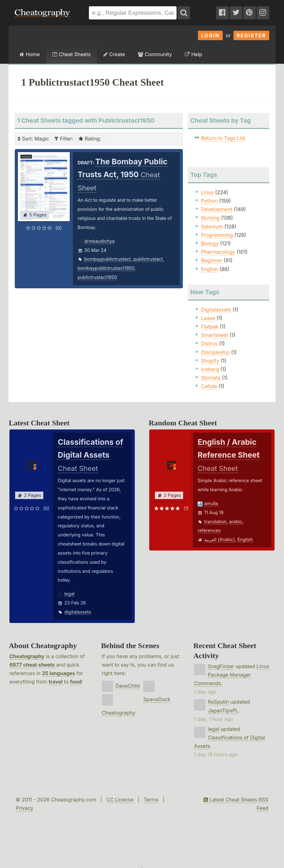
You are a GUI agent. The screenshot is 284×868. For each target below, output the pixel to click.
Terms (151, 800)
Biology (210, 243)
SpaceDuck (157, 699)
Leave (208, 318)
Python (209, 201)
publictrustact (148, 259)
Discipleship (215, 352)
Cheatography (27, 656)
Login (210, 35)
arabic (236, 522)
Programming (217, 235)
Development (217, 209)
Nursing (210, 218)
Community (155, 54)
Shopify (210, 361)
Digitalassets (216, 310)
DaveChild (128, 686)
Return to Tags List (223, 138)
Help (193, 54)
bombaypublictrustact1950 (106, 268)
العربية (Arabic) (220, 539)
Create (114, 54)
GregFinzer (221, 666)
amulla (211, 503)
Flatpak (210, 327)
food (76, 682)
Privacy (25, 808)
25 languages (59, 673)
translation (215, 522)
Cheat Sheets (71, 54)
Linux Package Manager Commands (232, 675)
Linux (208, 192)
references (209, 530)
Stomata (211, 378)
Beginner (212, 260)
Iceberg (210, 369)
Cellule (209, 386)
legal (69, 594)
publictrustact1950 (97, 277)
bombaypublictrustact (107, 259)
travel (56, 682)
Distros (209, 343)
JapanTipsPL (223, 711)
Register (251, 35)
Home (30, 54)
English (210, 269)
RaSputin (218, 702)
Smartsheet (215, 335)
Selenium (212, 226)
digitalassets (78, 612)
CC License (120, 800)
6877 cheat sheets (32, 665)
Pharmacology (218, 252)
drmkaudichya (99, 241)
